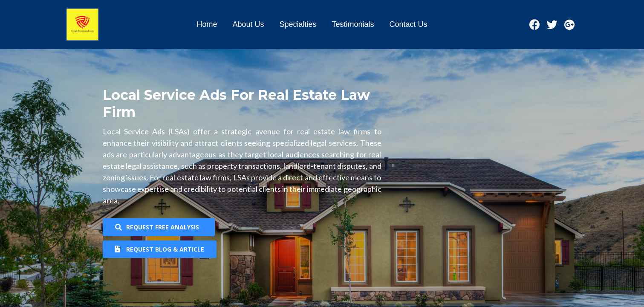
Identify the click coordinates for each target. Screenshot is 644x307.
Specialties (298, 24)
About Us (248, 24)
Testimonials (353, 24)
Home (207, 24)
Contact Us (409, 24)
